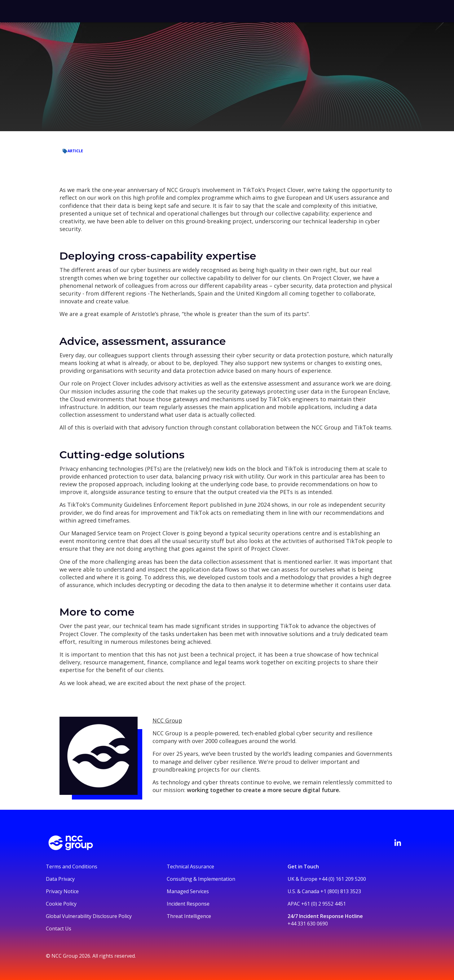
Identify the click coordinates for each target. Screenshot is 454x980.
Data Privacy (60, 879)
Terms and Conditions (72, 866)
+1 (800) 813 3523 (341, 891)
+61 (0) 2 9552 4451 (324, 904)
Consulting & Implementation (201, 879)
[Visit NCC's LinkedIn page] (398, 843)
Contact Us (59, 929)
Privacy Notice (62, 891)
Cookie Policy (61, 904)
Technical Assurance (190, 866)
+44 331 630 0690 (308, 924)
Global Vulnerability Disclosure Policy (89, 916)
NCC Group (167, 720)
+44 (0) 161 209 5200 (342, 879)
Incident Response (188, 904)
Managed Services (188, 891)
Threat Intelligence (189, 916)
